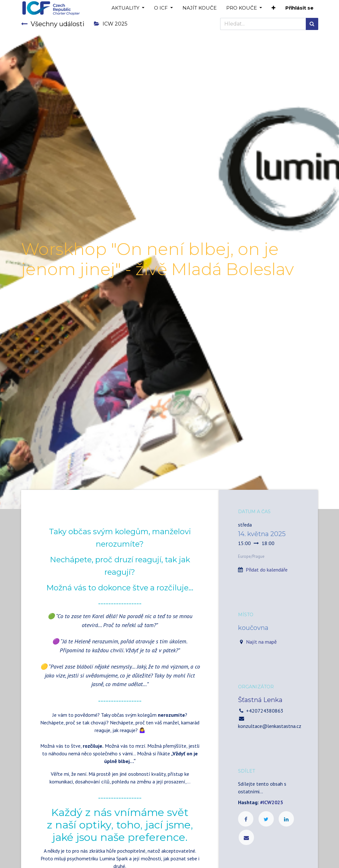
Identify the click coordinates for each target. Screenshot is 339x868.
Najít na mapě (261, 642)
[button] (274, 8)
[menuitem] (200, 8)
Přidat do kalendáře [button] (267, 570)
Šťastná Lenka (260, 700)
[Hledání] (312, 24)
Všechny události (53, 24)
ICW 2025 (111, 24)
